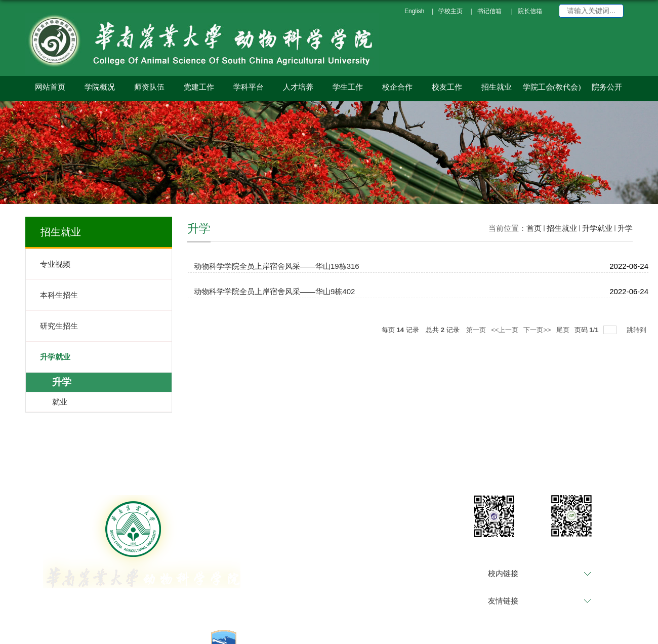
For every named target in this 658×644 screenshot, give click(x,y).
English (414, 11)
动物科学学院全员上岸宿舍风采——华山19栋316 (277, 266)
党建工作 (199, 87)
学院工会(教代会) (552, 87)
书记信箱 (489, 11)
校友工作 (447, 87)
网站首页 (50, 87)
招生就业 (497, 87)
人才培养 (298, 87)
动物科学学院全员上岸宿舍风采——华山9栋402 (274, 291)
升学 (625, 228)
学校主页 (450, 11)
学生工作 (348, 87)
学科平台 (249, 87)
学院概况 (100, 87)
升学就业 (597, 228)
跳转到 (638, 330)
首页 (534, 228)
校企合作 (397, 87)
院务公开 (607, 87)
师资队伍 (149, 87)
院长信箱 (530, 11)
